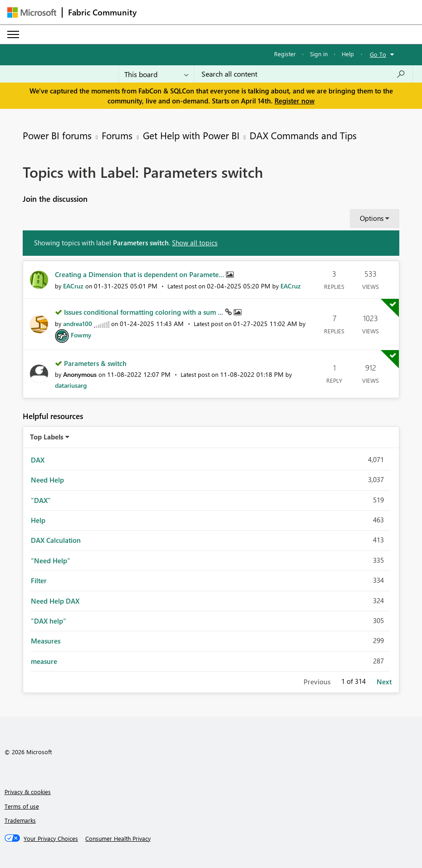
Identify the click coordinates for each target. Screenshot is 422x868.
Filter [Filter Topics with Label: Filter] (39, 580)
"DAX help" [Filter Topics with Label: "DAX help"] (49, 621)
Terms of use (22, 806)
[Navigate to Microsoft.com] (32, 12)
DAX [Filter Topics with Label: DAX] (38, 460)
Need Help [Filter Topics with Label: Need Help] (47, 480)
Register (285, 54)
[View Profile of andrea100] (78, 324)
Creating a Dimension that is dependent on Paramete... (140, 274)
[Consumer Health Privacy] (118, 839)
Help (348, 54)
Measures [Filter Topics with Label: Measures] (46, 641)
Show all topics (195, 243)
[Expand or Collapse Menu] (13, 34)
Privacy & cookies (28, 792)
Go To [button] (378, 54)
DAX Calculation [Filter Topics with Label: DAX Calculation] (56, 540)
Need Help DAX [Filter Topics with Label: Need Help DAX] (55, 601)
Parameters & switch (95, 363)
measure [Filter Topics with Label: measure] (44, 661)
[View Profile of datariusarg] (71, 385)
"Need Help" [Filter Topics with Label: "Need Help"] (51, 561)
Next (384, 682)
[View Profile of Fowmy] (81, 335)
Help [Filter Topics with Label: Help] (38, 520)
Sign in (319, 54)
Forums (117, 135)
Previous (317, 682)
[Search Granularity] (156, 74)
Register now (294, 101)
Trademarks (20, 820)
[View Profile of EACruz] (73, 286)
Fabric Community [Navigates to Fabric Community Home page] (102, 12)
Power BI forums (57, 135)
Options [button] (372, 218)
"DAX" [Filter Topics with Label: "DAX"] (41, 500)
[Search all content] (303, 74)
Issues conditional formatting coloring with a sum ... (145, 312)
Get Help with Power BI (191, 135)
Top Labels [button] (47, 437)
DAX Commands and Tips (303, 135)
